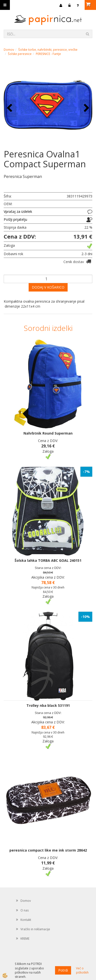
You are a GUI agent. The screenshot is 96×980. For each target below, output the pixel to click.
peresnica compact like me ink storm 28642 (48, 850)
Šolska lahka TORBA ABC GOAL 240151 (48, 560)
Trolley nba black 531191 (48, 705)
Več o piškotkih (82, 970)
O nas (25, 910)
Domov (9, 50)
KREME (25, 939)
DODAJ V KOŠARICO (48, 287)
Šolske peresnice (20, 54)
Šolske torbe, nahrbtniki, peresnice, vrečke (48, 50)
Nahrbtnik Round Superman (48, 433)
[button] (86, 108)
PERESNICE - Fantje (48, 54)
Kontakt (26, 920)
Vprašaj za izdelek (18, 211)
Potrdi (63, 970)
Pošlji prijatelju (15, 219)
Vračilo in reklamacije (35, 929)
